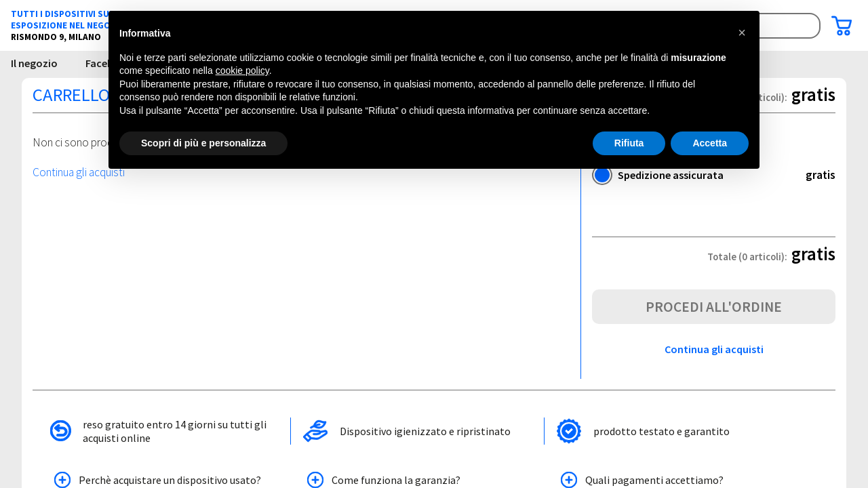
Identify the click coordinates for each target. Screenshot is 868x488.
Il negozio (34, 63)
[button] (742, 33)
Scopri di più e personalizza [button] (203, 143)
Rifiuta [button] (629, 143)
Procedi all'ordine (714, 307)
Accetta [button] (710, 143)
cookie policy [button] (242, 70)
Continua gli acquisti (79, 172)
